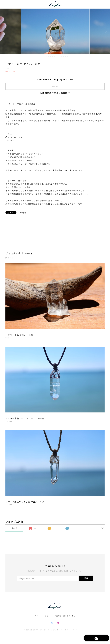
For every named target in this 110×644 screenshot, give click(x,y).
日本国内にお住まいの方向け (55, 93)
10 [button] (60, 57)
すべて (14, 528)
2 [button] (45, 57)
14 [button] (67, 57)
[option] (55, 31)
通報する (23, 213)
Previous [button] (4, 31)
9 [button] (58, 57)
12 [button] (64, 57)
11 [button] (62, 57)
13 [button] (65, 57)
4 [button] (49, 57)
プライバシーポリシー (43, 616)
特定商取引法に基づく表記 (65, 616)
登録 (86, 578)
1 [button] (43, 57)
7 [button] (54, 57)
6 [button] (52, 57)
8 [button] (56, 57)
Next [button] (106, 31)
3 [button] (47, 57)
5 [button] (51, 57)
